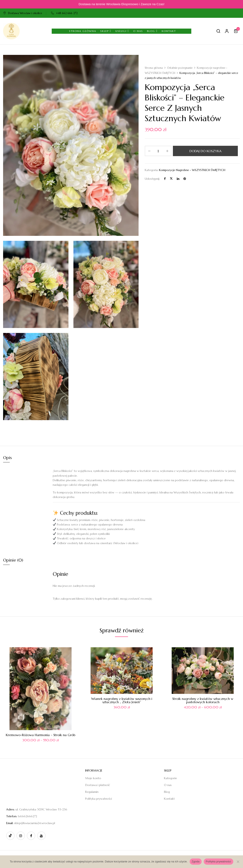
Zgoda (196, 861)
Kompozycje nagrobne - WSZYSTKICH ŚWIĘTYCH (192, 170)
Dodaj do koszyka (205, 151)
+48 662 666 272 (64, 13)
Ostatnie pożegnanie (180, 68)
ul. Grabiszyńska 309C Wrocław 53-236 (41, 809)
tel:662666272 (27, 816)
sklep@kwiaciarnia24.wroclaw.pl (35, 823)
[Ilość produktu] (158, 151)
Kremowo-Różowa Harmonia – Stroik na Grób (41, 735)
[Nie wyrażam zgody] (238, 862)
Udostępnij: (152, 179)
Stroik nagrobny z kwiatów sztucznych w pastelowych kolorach (203, 700)
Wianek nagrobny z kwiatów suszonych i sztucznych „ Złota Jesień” (122, 700)
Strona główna (154, 68)
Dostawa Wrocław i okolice (23, 13)
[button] (236, 31)
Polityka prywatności (218, 861)
